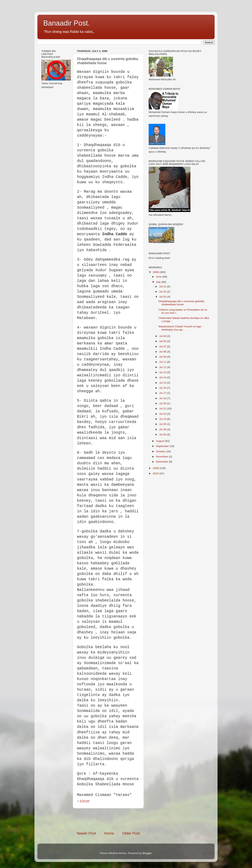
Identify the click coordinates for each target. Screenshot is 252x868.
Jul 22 (163, 414)
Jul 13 (163, 372)
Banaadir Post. (67, 23)
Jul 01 (163, 286)
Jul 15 (163, 383)
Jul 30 (163, 434)
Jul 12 (163, 367)
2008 (156, 272)
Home (109, 833)
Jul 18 (163, 398)
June (159, 277)
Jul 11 (163, 362)
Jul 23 (163, 419)
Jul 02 (163, 292)
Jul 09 (163, 357)
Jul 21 (163, 409)
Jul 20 (163, 403)
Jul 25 (163, 424)
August (160, 441)
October (161, 451)
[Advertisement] (123, 820)
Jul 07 (163, 347)
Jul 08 (163, 352)
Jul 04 (163, 336)
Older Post (131, 833)
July (159, 282)
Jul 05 (163, 341)
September (163, 446)
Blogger (147, 853)
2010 (156, 473)
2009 (156, 468)
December (162, 462)
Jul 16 (163, 388)
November (162, 457)
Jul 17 (163, 393)
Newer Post (86, 833)
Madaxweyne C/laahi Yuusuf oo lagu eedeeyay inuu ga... (180, 328)
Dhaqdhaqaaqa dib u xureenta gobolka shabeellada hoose (181, 303)
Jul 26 (163, 429)
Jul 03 (163, 297)
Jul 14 (163, 377)
